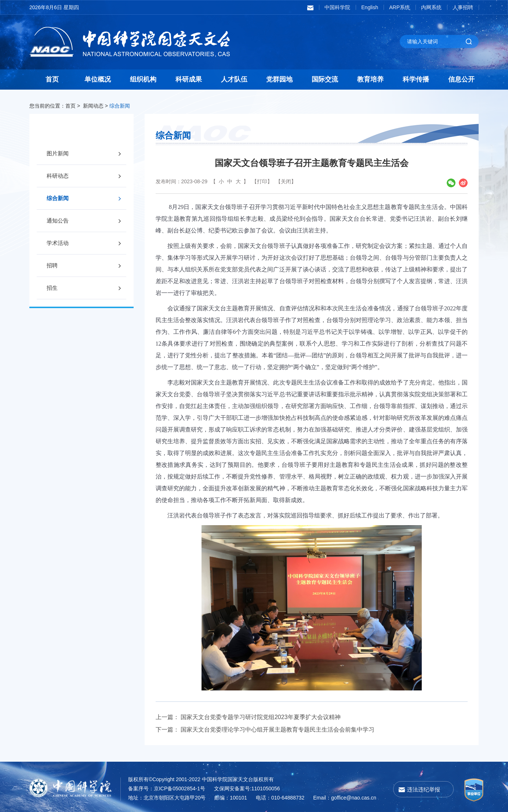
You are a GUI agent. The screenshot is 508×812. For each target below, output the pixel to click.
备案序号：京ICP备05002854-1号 (167, 788)
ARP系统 (400, 7)
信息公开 (461, 79)
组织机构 (143, 79)
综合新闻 (120, 106)
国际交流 (325, 79)
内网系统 (431, 7)
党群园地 (279, 79)
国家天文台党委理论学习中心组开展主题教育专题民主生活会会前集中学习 (277, 730)
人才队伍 (234, 79)
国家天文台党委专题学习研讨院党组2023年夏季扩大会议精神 (261, 717)
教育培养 (370, 79)
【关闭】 (286, 181)
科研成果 (189, 79)
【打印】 (262, 181)
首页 (52, 79)
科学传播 (416, 79)
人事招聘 (463, 7)
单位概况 (98, 79)
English (370, 7)
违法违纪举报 (424, 789)
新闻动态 (93, 106)
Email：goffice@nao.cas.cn (345, 798)
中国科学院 (337, 7)
